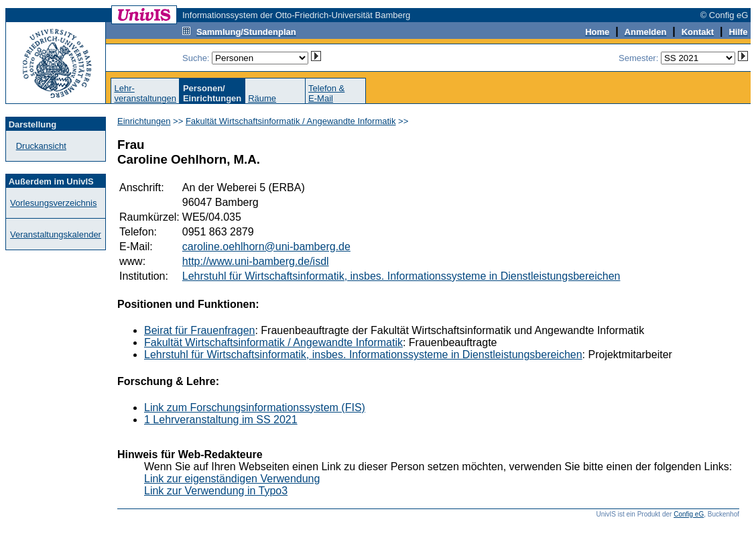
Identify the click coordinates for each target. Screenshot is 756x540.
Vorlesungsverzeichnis (53, 203)
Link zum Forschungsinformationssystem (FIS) (255, 408)
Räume (262, 98)
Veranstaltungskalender (56, 234)
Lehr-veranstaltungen (145, 93)
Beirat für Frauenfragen (199, 330)
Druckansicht (41, 146)
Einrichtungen (144, 121)
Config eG (689, 514)
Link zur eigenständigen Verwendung (232, 479)
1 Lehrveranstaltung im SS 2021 (221, 420)
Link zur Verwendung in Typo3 (216, 491)
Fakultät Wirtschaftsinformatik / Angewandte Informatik (291, 121)
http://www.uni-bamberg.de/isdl (256, 261)
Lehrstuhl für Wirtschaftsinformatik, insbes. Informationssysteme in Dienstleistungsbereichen (401, 276)
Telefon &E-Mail (326, 93)
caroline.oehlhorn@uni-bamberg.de (266, 247)
